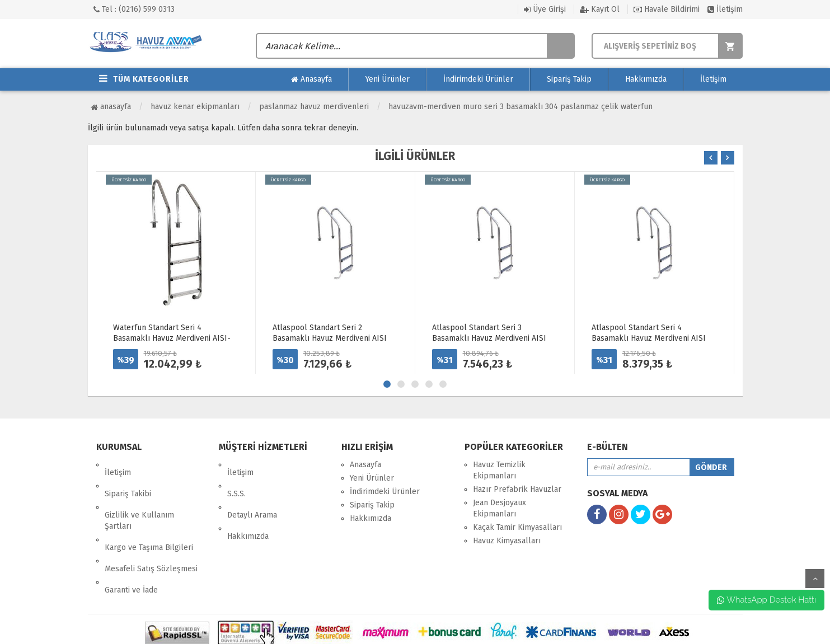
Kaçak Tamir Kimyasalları (517, 527)
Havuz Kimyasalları (507, 541)
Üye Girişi (545, 9)
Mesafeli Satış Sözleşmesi (151, 530)
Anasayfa (311, 79)
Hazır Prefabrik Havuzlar (517, 489)
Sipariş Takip (569, 79)
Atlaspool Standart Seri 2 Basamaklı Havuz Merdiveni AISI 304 (330, 338)
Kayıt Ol (600, 9)
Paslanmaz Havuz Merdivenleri (314, 107)
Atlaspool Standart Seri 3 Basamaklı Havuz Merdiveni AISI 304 (489, 338)
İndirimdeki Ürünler (478, 79)
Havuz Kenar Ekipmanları (195, 107)
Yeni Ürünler (388, 79)
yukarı (815, 579)
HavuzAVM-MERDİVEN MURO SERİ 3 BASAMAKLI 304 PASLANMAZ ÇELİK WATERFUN (520, 107)
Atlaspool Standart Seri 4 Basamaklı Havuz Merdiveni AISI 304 (649, 338)
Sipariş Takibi (128, 478)
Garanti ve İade (131, 543)
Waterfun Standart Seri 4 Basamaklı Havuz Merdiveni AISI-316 (172, 338)
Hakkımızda (646, 79)
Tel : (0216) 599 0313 (134, 9)
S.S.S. (236, 478)
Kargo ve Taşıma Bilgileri (149, 516)
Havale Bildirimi (667, 9)
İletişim (725, 9)
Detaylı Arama (252, 492)
